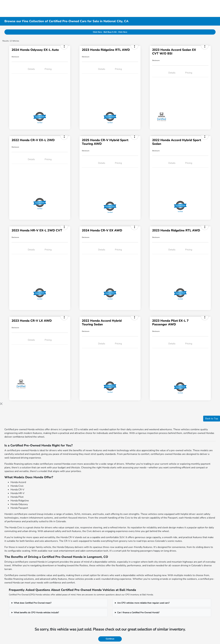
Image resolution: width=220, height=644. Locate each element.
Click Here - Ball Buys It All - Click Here (110, 32)
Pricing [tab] (48, 69)
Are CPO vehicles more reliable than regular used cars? (143, 603)
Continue (110, 639)
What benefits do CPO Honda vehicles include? (36, 613)
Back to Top (212, 419)
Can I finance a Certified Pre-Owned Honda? (138, 613)
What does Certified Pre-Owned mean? (33, 603)
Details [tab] (31, 69)
